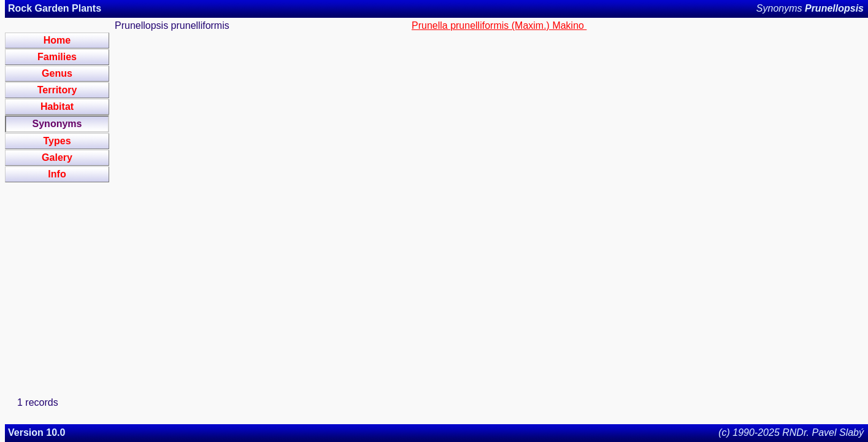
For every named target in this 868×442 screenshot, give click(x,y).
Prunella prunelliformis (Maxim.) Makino (499, 25)
